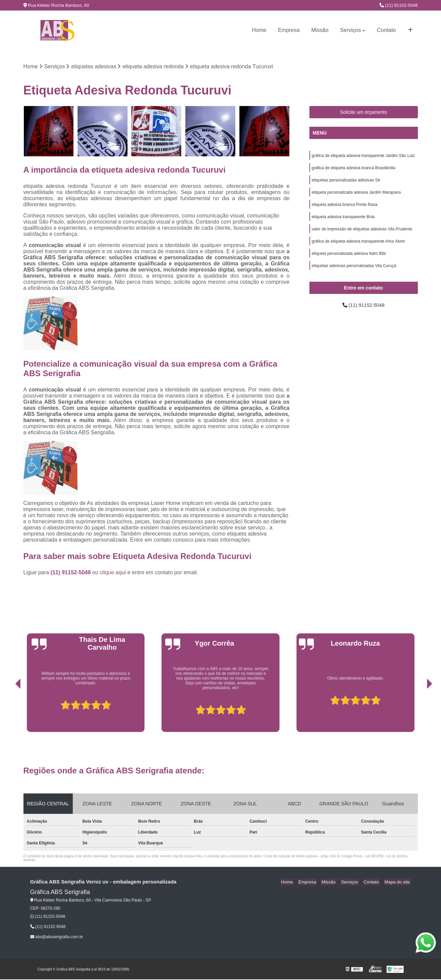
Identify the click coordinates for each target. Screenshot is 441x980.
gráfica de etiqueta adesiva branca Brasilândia (354, 170)
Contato (386, 30)
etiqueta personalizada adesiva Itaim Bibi (349, 260)
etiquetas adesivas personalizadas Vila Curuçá (354, 273)
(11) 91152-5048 (399, 5)
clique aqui (113, 573)
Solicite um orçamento (364, 113)
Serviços (350, 30)
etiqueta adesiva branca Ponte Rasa (345, 208)
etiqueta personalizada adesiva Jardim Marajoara (356, 195)
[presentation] (9, 710)
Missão (320, 30)
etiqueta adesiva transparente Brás (343, 221)
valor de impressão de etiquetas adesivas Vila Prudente (362, 234)
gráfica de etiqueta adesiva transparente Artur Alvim (359, 247)
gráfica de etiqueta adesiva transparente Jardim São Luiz (363, 157)
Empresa (289, 30)
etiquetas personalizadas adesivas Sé (346, 182)
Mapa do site (398, 883)
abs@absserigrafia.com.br (57, 938)
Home (259, 30)
